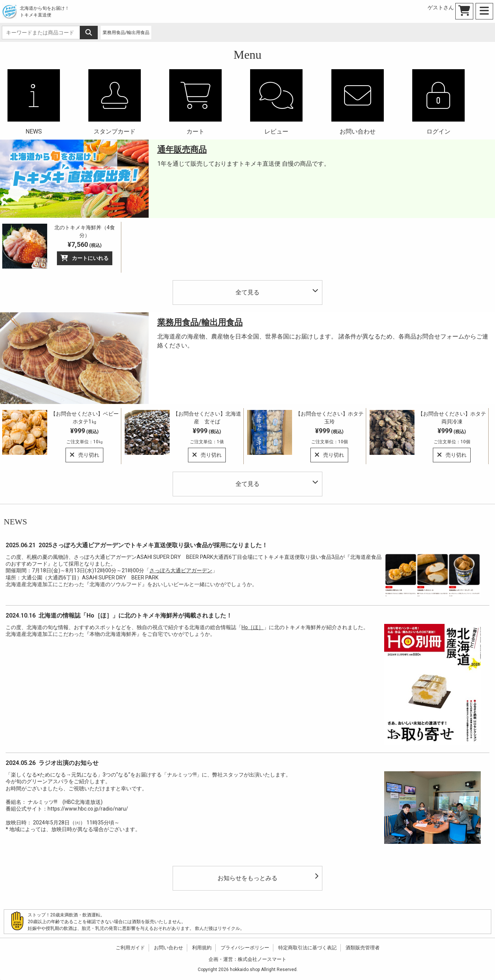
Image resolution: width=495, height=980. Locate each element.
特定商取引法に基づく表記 (307, 948)
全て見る (277, 292)
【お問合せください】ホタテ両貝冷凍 (452, 418)
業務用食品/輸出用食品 (200, 322)
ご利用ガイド (130, 948)
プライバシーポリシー (245, 948)
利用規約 (202, 948)
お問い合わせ (168, 948)
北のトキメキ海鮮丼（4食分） (85, 231)
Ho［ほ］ (253, 627)
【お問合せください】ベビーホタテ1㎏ (85, 418)
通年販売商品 (182, 149)
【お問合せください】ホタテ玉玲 (330, 418)
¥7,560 (85, 244)
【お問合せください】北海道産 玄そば (207, 418)
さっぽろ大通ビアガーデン (181, 570)
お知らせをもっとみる (268, 877)
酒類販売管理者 (363, 948)
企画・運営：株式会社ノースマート (247, 959)
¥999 (85, 436)
